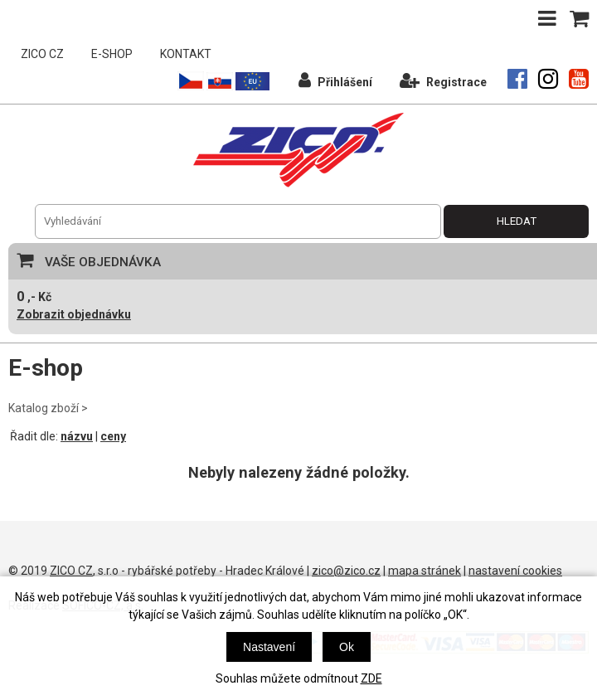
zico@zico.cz (346, 571)
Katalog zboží (44, 408)
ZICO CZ (42, 54)
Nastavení (269, 647)
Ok (347, 647)
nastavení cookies (515, 571)
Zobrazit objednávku (74, 314)
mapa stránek (425, 571)
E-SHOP (112, 54)
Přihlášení (335, 80)
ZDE (371, 678)
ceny (113, 436)
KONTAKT (186, 54)
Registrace (443, 80)
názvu (77, 436)
